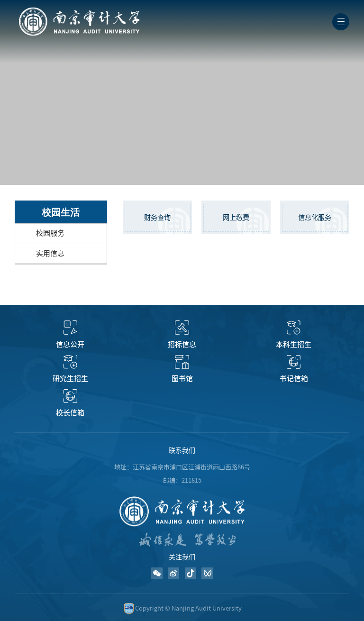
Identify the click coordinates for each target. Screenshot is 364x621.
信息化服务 (315, 217)
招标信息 (182, 344)
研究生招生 (70, 379)
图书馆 (182, 379)
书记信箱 (294, 379)
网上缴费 (236, 217)
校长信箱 (70, 413)
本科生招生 (294, 344)
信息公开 (70, 344)
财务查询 (157, 217)
